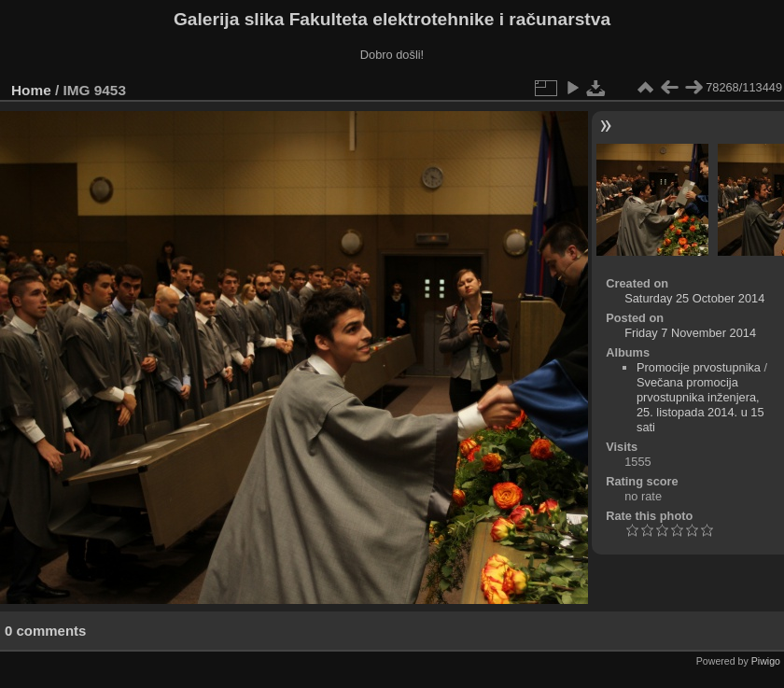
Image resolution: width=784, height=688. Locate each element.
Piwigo (766, 661)
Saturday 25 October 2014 (694, 298)
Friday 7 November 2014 (690, 333)
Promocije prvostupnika (699, 367)
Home (31, 90)
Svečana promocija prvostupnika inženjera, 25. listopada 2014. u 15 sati (700, 405)
